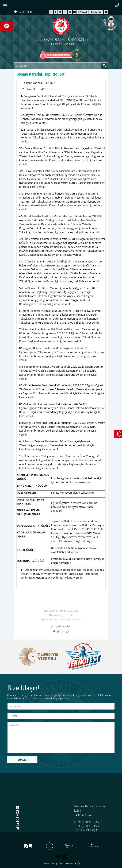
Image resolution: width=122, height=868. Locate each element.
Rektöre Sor (96, 12)
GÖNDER (22, 760)
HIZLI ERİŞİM (23, 12)
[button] (106, 12)
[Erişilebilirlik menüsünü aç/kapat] (118, 434)
